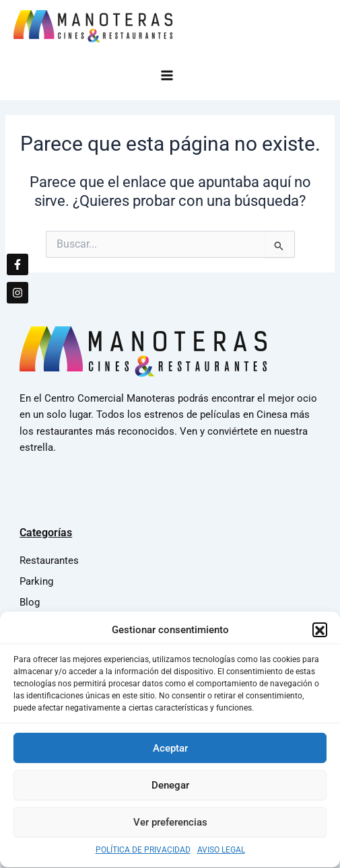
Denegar (170, 791)
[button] (320, 636)
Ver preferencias (170, 828)
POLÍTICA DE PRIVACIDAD (143, 857)
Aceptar (170, 754)
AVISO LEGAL (221, 857)
